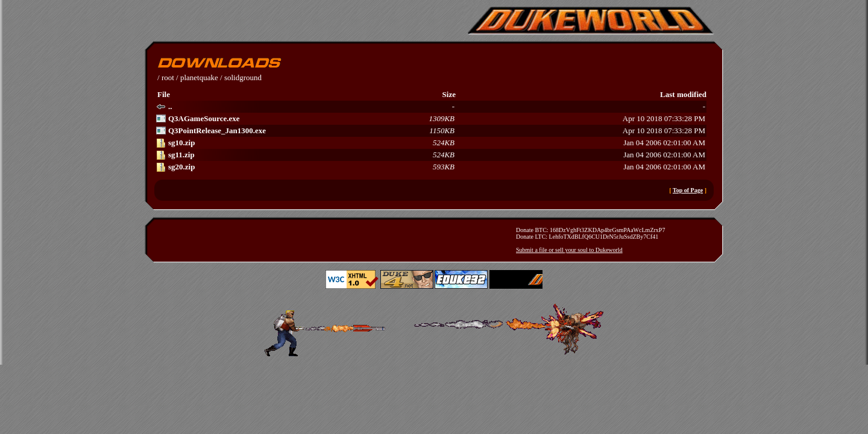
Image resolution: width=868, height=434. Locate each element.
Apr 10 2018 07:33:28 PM (431, 119)
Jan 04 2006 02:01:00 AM (431, 143)
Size (449, 94)
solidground (243, 77)
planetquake (199, 77)
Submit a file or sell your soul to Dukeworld (569, 250)
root (168, 77)
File (164, 94)
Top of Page (688, 190)
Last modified (683, 94)
